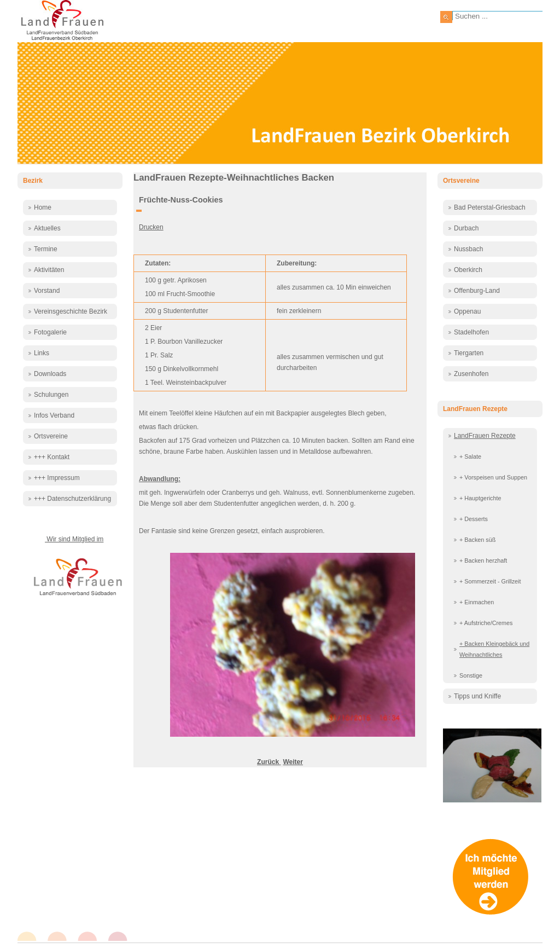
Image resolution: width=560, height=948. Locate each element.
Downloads (50, 374)
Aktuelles (47, 228)
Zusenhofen (471, 374)
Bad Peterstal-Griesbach (490, 207)
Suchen (446, 17)
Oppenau (467, 311)
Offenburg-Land (477, 291)
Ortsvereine (51, 436)
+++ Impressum (57, 478)
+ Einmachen (477, 602)
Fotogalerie (50, 332)
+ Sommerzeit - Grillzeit (490, 581)
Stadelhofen (471, 332)
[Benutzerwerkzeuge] (139, 211)
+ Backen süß (477, 540)
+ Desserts (474, 519)
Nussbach (468, 249)
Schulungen (51, 395)
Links (42, 353)
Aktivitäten (49, 270)
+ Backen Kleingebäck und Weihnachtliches (494, 649)
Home (43, 207)
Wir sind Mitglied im (74, 539)
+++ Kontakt (52, 457)
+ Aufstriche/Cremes (486, 623)
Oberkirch (468, 270)
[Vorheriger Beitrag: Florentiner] (269, 762)
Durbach (466, 228)
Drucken (151, 227)
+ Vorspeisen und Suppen (493, 477)
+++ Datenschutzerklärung (72, 499)
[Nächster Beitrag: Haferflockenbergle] (293, 762)
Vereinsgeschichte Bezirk (71, 311)
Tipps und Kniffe (477, 696)
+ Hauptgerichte (480, 498)
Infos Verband (54, 415)
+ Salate (470, 456)
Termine (46, 249)
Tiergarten (469, 353)
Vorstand (47, 291)
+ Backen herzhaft (483, 560)
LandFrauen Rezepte (485, 436)
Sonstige (471, 675)
